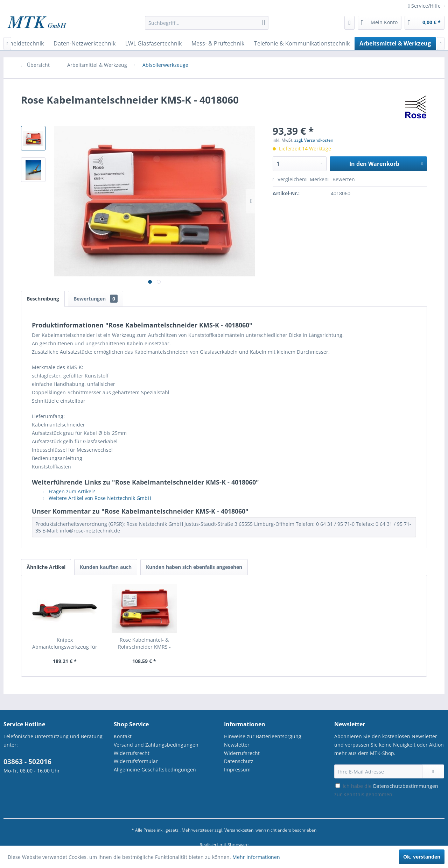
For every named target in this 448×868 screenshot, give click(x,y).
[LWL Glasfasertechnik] (153, 43)
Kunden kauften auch (106, 567)
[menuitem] (207, 26)
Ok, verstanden (422, 857)
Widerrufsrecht (132, 753)
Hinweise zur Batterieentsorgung (263, 736)
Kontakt (123, 736)
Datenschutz (239, 761)
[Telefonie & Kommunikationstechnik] (302, 43)
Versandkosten (239, 830)
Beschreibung (43, 299)
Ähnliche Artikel (46, 567)
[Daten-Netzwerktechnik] (85, 43)
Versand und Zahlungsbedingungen (156, 745)
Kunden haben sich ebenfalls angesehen (194, 567)
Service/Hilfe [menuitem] (425, 6)
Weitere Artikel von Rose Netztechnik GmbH (97, 498)
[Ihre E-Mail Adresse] (378, 771)
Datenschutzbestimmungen (406, 786)
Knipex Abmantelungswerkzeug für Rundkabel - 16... (65, 643)
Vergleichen (289, 179)
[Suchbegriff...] (207, 23)
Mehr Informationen (256, 857)
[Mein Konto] (380, 23)
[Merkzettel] (349, 23)
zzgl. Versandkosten (314, 140)
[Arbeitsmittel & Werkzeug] (395, 43)
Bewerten (341, 179)
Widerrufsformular (136, 761)
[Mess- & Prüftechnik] (218, 43)
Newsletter (237, 745)
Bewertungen (96, 299)
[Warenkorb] (425, 23)
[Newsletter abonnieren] (433, 771)
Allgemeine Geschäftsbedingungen (155, 770)
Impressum (237, 770)
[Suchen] (264, 23)
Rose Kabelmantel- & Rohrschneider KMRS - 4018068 (144, 643)
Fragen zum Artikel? (69, 491)
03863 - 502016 (27, 762)
